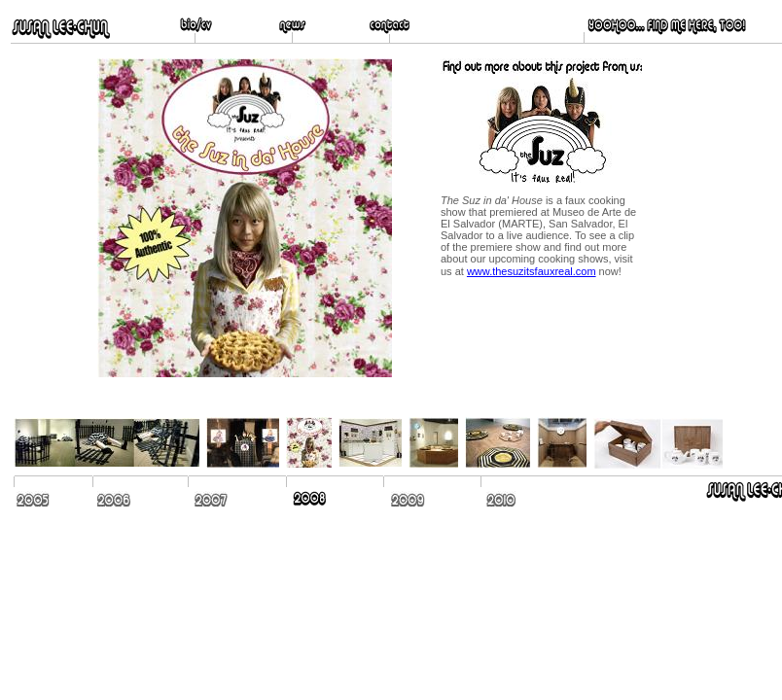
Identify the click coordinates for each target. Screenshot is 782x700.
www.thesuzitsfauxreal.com (532, 271)
